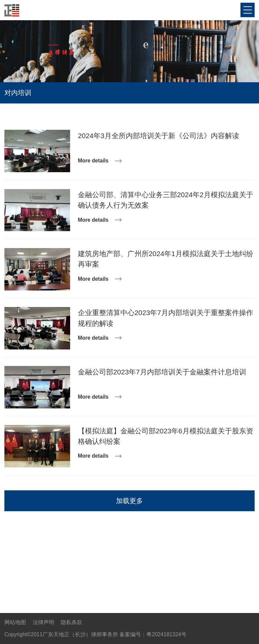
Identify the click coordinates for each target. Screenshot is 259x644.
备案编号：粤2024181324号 (153, 634)
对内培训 (18, 93)
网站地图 (15, 622)
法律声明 (44, 622)
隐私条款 (71, 622)
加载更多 (129, 501)
